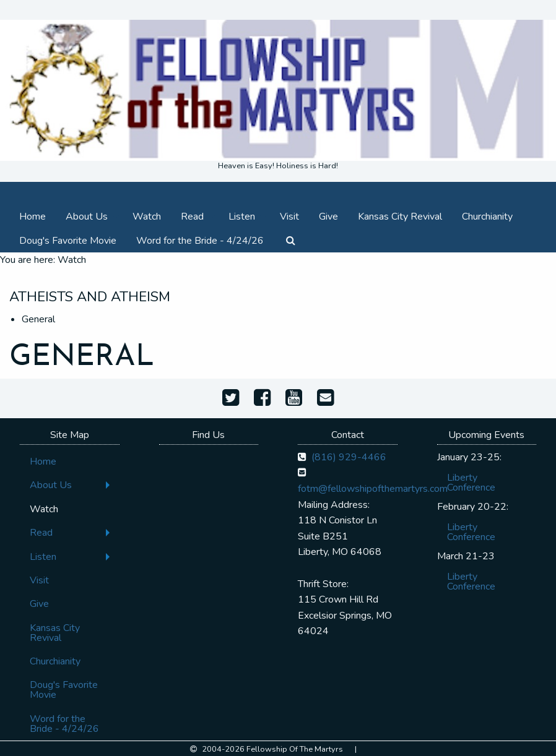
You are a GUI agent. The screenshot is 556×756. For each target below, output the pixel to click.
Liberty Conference (471, 483)
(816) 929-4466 (349, 457)
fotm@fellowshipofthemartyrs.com (373, 489)
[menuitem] (33, 216)
